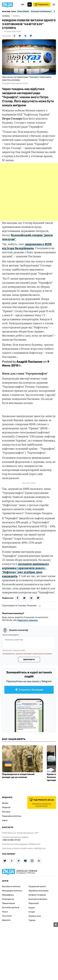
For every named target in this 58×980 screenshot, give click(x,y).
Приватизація (8, 903)
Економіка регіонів (11, 908)
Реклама (6, 812)
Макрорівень (8, 895)
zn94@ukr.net (34, 844)
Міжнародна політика (12, 891)
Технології (7, 916)
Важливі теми (9, 12)
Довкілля (6, 920)
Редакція (6, 807)
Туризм (32, 920)
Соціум (32, 908)
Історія (32, 912)
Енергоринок (8, 899)
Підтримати (42, 4)
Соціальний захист (37, 886)
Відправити (29, 660)
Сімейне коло (35, 916)
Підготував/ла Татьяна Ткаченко (20, 605)
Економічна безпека (38, 899)
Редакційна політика (12, 816)
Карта (5, 820)
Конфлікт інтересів (37, 895)
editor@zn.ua (40, 848)
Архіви (5, 803)
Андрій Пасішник (29, 362)
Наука (5, 912)
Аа (30, 4)
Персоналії (34, 903)
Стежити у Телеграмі (29, 690)
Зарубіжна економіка (38, 891)
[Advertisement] (29, 192)
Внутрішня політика (11, 886)
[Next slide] (54, 11)
